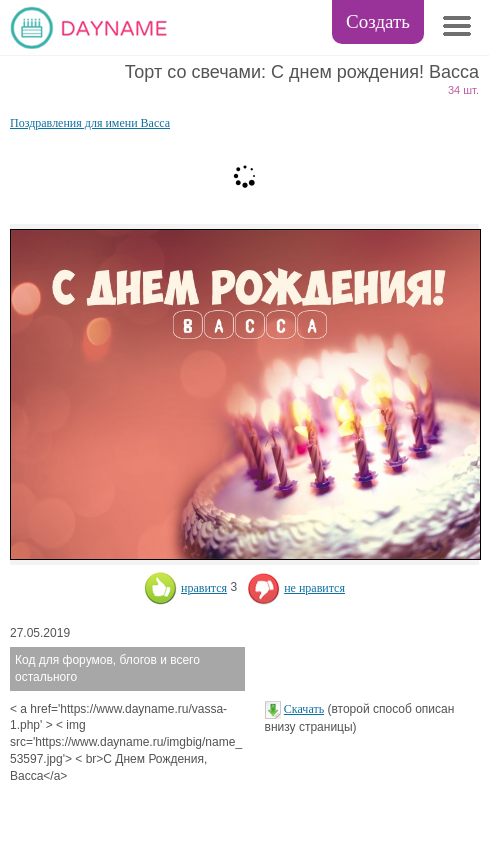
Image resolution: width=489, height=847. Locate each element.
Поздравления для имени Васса (90, 123)
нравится (185, 588)
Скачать (304, 709)
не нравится (296, 588)
